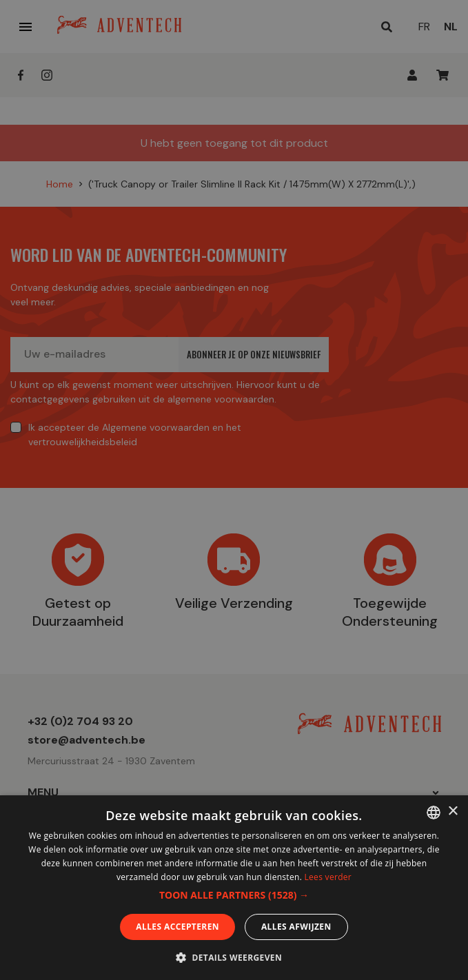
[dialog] (234, 490)
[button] (234, 895)
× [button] (452, 811)
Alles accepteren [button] (177, 927)
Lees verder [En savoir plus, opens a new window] (328, 877)
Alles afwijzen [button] (296, 927)
